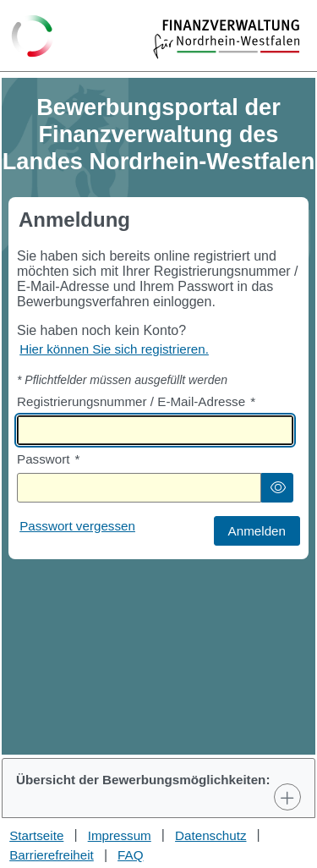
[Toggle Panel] (287, 797)
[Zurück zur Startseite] (33, 37)
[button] (277, 488)
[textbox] (155, 430)
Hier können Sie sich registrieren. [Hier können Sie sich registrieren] (114, 349)
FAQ (130, 855)
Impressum (120, 835)
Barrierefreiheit (52, 855)
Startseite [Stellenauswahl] (36, 835)
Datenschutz (210, 835)
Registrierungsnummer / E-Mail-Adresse (136, 401)
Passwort (48, 459)
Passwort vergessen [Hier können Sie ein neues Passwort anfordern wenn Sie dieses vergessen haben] (77, 526)
